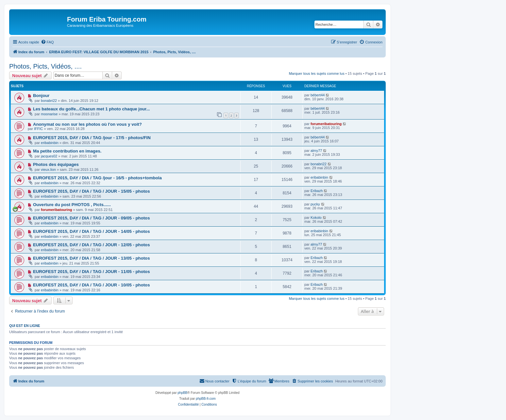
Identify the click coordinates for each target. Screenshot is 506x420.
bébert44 (318, 95)
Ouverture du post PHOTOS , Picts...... (72, 205)
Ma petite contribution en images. (67, 151)
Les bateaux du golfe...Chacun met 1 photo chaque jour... (92, 109)
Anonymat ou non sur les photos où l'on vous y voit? (87, 124)
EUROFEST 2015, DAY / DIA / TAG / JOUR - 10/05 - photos (92, 285)
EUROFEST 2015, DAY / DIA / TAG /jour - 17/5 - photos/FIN (92, 138)
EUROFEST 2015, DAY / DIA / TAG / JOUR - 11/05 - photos (92, 272)
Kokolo (316, 218)
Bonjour (41, 96)
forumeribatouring (326, 124)
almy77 (316, 151)
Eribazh (317, 191)
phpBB (182, 393)
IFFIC (39, 129)
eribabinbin (50, 143)
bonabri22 (49, 101)
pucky (315, 204)
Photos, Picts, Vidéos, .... (45, 66)
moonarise (49, 114)
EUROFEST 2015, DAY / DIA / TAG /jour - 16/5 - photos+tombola (97, 178)
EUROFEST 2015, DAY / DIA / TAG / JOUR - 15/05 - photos (92, 191)
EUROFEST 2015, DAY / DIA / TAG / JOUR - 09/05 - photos (92, 218)
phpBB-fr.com (206, 399)
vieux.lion (48, 170)
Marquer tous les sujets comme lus (317, 73)
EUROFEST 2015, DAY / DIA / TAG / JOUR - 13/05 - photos (92, 258)
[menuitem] (47, 42)
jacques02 (49, 156)
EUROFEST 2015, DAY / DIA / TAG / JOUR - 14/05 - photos (92, 231)
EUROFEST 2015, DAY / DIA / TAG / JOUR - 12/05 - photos (92, 245)
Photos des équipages (56, 164)
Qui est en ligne (25, 326)
